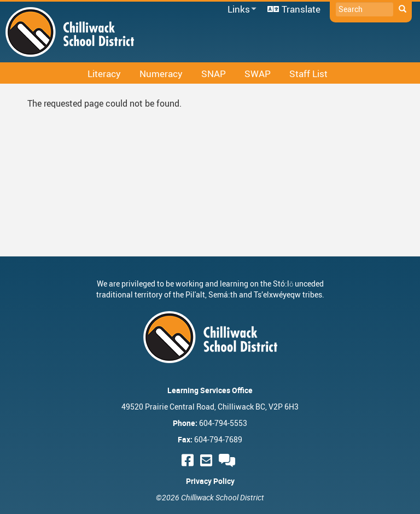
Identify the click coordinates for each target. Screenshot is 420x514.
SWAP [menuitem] (258, 74)
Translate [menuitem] (301, 9)
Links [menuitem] (240, 10)
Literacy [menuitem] (104, 74)
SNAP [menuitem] (214, 74)
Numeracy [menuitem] (161, 74)
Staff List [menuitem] (308, 74)
